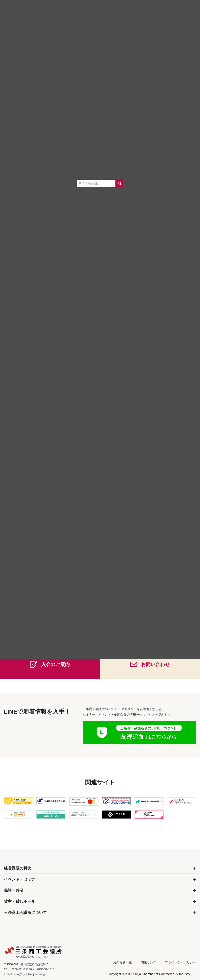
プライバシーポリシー (180, 962)
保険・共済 (14, 890)
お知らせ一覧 (122, 962)
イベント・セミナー (21, 879)
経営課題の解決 (18, 868)
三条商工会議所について (25, 913)
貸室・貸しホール (20, 901)
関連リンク (148, 962)
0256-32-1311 (107, 632)
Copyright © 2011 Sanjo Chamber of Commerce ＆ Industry (149, 974)
